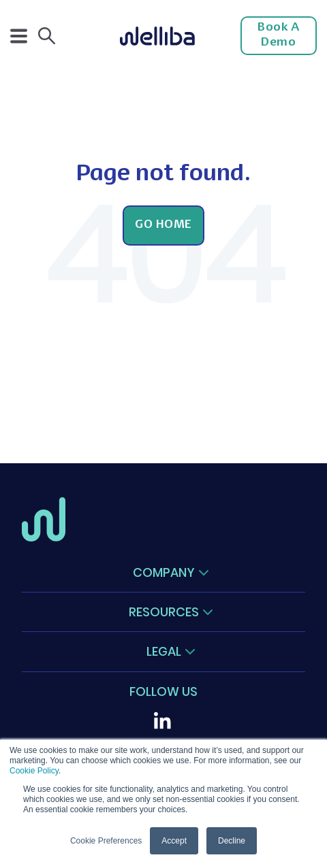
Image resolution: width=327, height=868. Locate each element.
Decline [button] (232, 841)
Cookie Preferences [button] (106, 841)
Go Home (163, 225)
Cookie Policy (34, 771)
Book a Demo (278, 35)
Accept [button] (174, 841)
